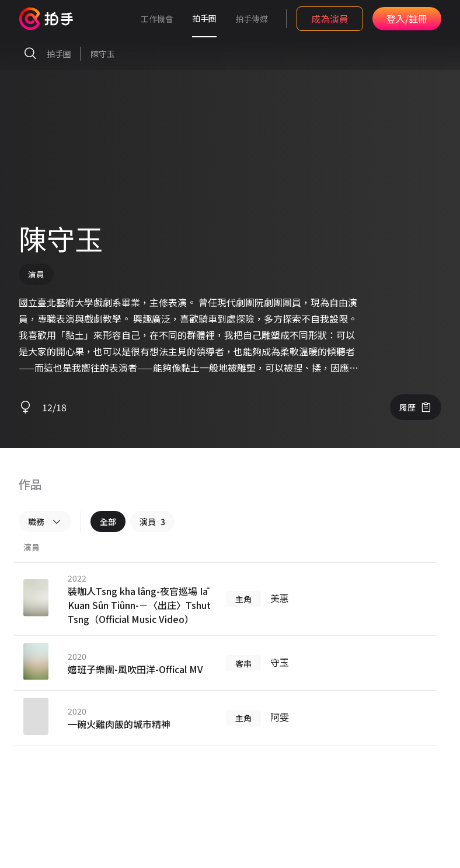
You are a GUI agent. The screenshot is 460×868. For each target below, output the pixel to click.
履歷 (416, 407)
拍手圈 (204, 18)
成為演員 (330, 19)
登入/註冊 (407, 19)
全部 (108, 521)
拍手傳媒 (252, 19)
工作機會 (157, 19)
